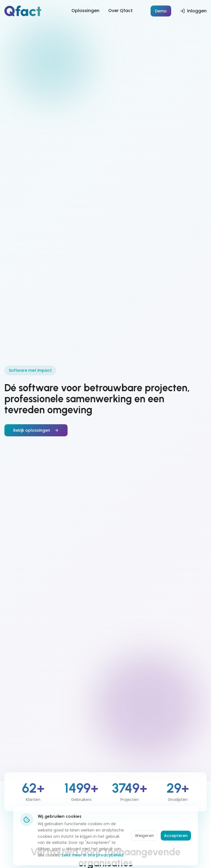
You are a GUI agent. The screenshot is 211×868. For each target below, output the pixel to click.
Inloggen (193, 11)
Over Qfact (120, 11)
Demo (161, 11)
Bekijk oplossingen (36, 430)
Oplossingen (85, 11)
